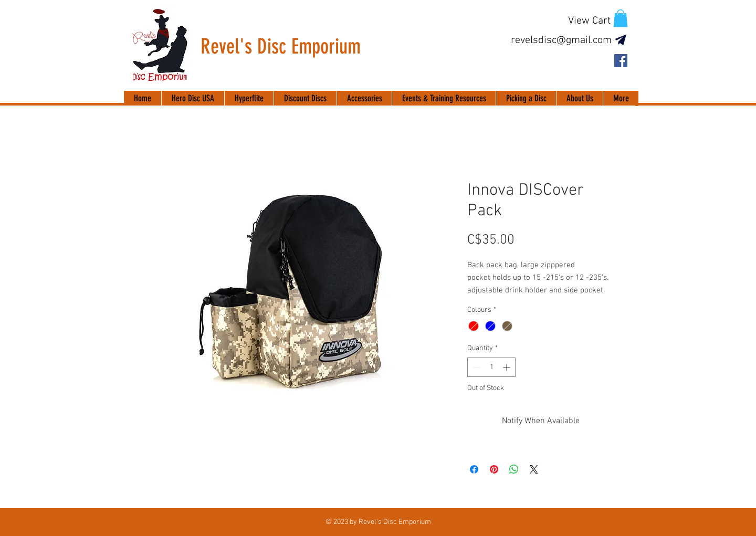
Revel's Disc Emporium (281, 46)
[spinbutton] (491, 367)
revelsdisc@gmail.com (561, 40)
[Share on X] (534, 469)
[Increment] (507, 367)
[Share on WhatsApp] (514, 469)
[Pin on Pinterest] (494, 469)
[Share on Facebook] (474, 469)
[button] (621, 18)
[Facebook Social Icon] (621, 61)
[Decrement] (475, 367)
